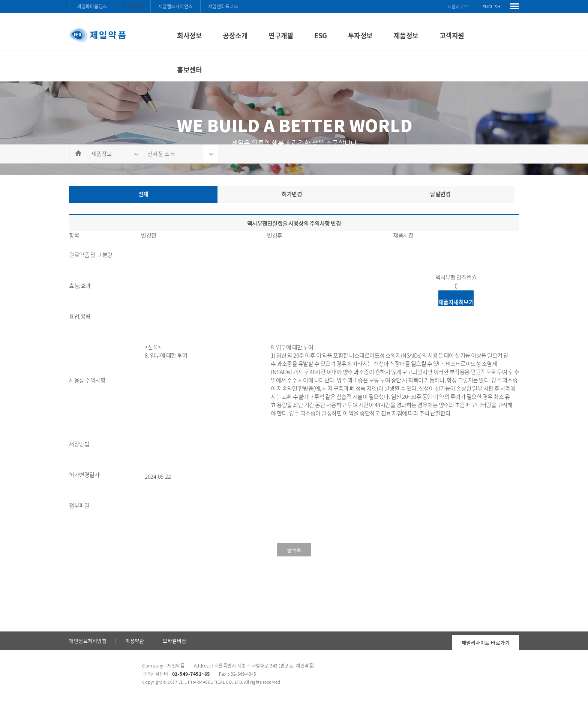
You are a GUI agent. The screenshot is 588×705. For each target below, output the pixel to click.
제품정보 (406, 35)
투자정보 (360, 35)
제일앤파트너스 (223, 6)
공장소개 (235, 35)
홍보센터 (189, 70)
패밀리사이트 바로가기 (486, 643)
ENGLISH (492, 7)
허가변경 (292, 194)
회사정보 (189, 35)
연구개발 (281, 35)
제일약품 (133, 6)
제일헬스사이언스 (175, 6)
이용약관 (135, 641)
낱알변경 (440, 194)
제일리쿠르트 (460, 7)
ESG (321, 35)
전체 (143, 194)
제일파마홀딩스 (92, 6)
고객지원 (452, 35)
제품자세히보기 (456, 302)
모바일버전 (175, 641)
